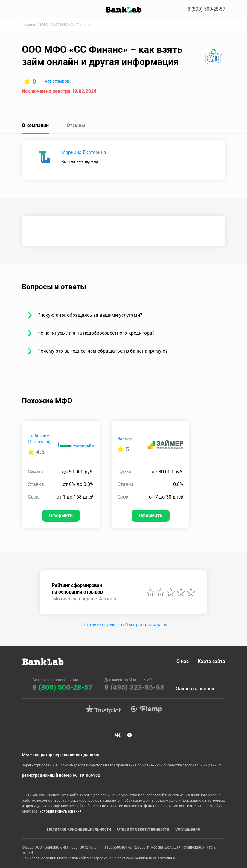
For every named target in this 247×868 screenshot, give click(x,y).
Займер (125, 439)
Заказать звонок (195, 689)
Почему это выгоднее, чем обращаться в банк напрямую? (103, 351)
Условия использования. (61, 811)
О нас (183, 661)
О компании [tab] (35, 125)
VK (118, 735)
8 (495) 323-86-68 (134, 687)
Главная (29, 25)
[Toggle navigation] (25, 9)
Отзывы (76, 125)
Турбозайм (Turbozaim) (39, 439)
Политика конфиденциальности (79, 829)
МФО (44, 25)
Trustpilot (103, 709)
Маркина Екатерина (84, 152)
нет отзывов (57, 81)
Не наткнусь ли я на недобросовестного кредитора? (96, 333)
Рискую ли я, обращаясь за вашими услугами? (90, 315)
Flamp (146, 709)
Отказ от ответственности (143, 829)
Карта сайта (211, 661)
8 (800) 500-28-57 (206, 9)
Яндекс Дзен (129, 735)
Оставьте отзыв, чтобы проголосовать (124, 625)
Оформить (61, 515)
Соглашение (188, 829)
